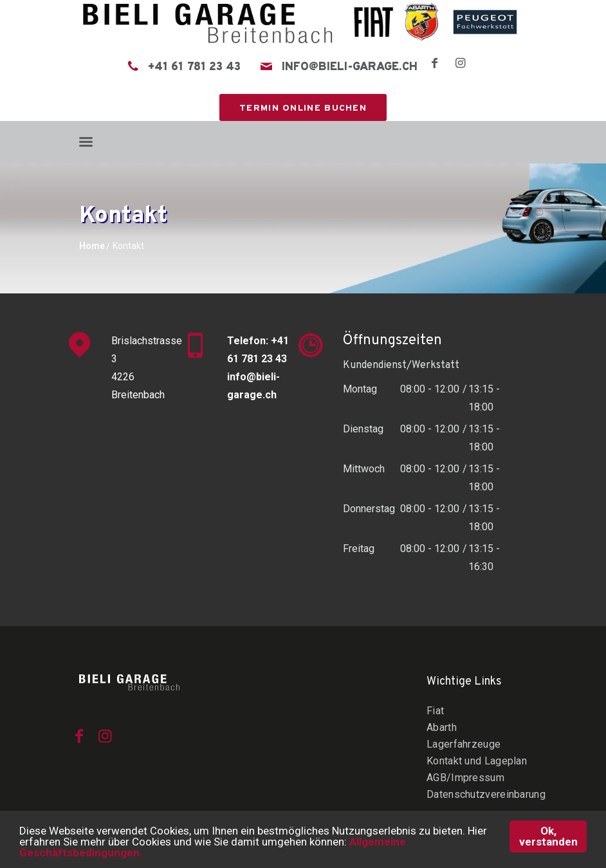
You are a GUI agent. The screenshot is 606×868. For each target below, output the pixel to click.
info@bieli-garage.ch (350, 68)
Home (92, 246)
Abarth (442, 727)
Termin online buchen (303, 108)
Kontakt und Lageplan (477, 761)
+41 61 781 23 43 (194, 68)
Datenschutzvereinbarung (486, 794)
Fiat (435, 711)
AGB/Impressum (465, 778)
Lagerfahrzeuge (464, 744)
